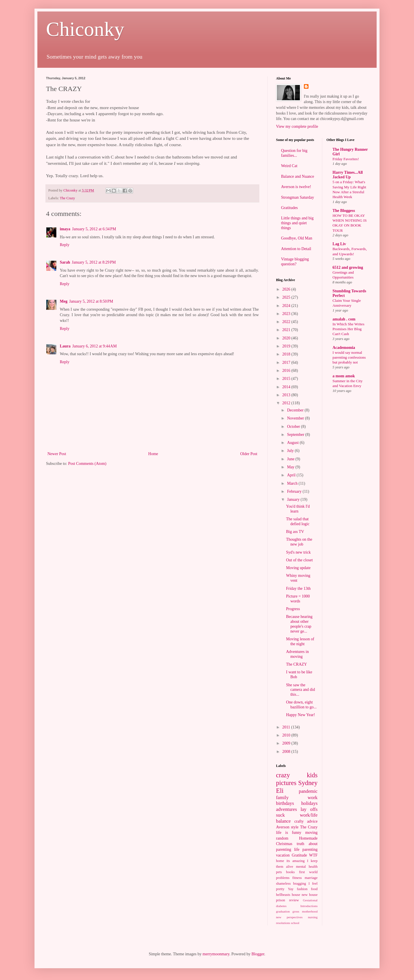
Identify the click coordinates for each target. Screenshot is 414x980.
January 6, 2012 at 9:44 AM (94, 346)
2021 (287, 330)
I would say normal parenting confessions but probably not (349, 357)
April (292, 475)
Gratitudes (290, 208)
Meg (64, 301)
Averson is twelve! (296, 187)
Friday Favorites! (346, 159)
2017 (287, 363)
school (295, 923)
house (296, 895)
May (291, 467)
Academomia (344, 348)
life (297, 849)
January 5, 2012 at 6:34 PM (94, 229)
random (282, 838)
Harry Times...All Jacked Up (348, 175)
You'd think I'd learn (298, 509)
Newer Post (57, 454)
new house (309, 895)
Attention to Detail (296, 249)
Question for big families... (294, 153)
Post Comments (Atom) (87, 464)
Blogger (258, 954)
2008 (287, 752)
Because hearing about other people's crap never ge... (299, 624)
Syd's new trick (298, 552)
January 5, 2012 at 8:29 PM (94, 262)
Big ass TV (295, 532)
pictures (286, 783)
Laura (65, 346)
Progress (293, 609)
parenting (310, 849)
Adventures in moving (297, 654)
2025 (287, 297)
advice (312, 821)
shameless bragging (291, 884)
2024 (287, 306)
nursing (313, 917)
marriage (311, 878)
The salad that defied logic (298, 521)
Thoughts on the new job (299, 542)
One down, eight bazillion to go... (301, 705)
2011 (287, 727)
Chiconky (85, 29)
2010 (287, 735)
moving (312, 833)
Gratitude (299, 855)
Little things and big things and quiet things (297, 223)
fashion (302, 889)
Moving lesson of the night (300, 641)
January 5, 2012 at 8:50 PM (91, 301)
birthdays (285, 803)
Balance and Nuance (298, 176)
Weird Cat (289, 166)
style (295, 827)
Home (153, 454)
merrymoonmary (216, 954)
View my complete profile (297, 126)
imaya (65, 229)
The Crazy (67, 198)
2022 (287, 322)
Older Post (249, 454)
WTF (313, 855)
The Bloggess (344, 211)
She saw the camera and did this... (301, 690)
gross (296, 911)
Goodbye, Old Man (297, 238)
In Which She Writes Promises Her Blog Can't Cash (349, 329)
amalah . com (344, 319)
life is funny (289, 833)
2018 (287, 354)
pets (279, 872)
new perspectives (289, 917)
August (293, 443)
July (291, 451)
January (294, 499)
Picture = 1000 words (298, 599)
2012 (287, 403)
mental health (307, 867)
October (294, 427)
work (313, 798)
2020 (287, 338)
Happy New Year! (301, 715)
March (293, 483)
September (296, 435)
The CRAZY (297, 664)
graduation (283, 911)
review (294, 900)
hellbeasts (283, 895)
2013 (287, 395)
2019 (287, 346)
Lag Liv (339, 244)
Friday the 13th (298, 588)
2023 (287, 314)
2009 (287, 743)
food (314, 889)
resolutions (283, 923)
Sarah (65, 262)
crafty (299, 821)
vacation (283, 855)
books (290, 872)
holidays (309, 803)
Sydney (308, 783)
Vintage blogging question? (295, 262)
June (291, 459)
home (280, 861)
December (296, 410)
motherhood (310, 911)
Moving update (298, 568)
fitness (297, 878)
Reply (65, 245)
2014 (287, 387)
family (282, 798)
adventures (286, 809)
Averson (283, 827)
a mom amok (344, 376)
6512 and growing (348, 267)
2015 (287, 379)
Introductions (309, 906)
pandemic (308, 791)
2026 (287, 289)
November (296, 418)
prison (280, 900)
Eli (280, 791)
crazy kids (297, 775)
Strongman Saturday (298, 197)
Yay (291, 889)
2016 (287, 371)
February (295, 491)
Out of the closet (299, 560)
